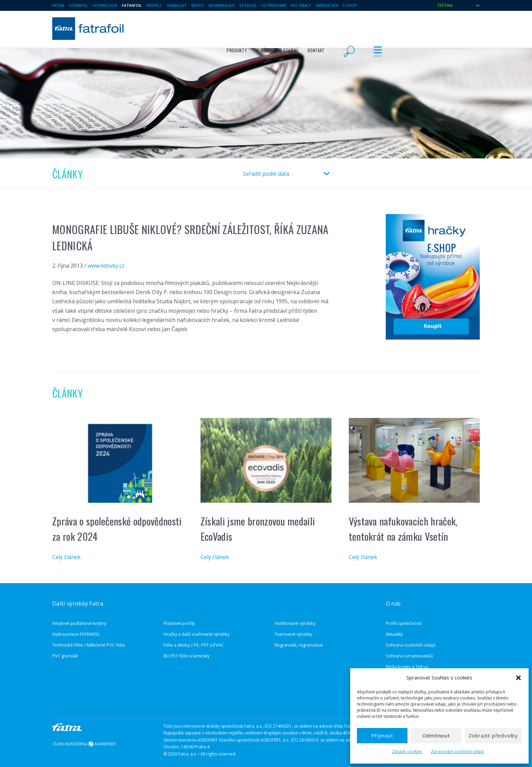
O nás (356, 28)
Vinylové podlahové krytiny (79, 623)
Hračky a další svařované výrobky (196, 634)
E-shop (350, 5)
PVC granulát (65, 656)
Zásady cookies (407, 752)
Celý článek (66, 557)
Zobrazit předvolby (493, 735)
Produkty (331, 28)
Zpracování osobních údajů (457, 752)
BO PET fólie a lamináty (186, 656)
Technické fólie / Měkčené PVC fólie (89, 645)
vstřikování (274, 5)
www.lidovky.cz (106, 266)
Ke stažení (382, 28)
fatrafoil (132, 5)
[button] (518, 678)
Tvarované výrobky (293, 634)
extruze (248, 5)
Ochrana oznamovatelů (409, 656)
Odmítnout (436, 735)
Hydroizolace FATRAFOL (76, 634)
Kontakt (410, 28)
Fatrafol (78, 5)
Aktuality (394, 634)
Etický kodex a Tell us (407, 667)
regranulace (222, 5)
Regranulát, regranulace (299, 645)
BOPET (198, 5)
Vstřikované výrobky (295, 623)
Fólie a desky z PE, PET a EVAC (194, 645)
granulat (177, 5)
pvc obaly (301, 5)
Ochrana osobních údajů (411, 645)
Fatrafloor (105, 5)
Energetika (327, 5)
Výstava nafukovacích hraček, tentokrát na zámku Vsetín (403, 529)
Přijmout (382, 735)
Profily (154, 5)
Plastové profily (179, 623)
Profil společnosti (404, 623)
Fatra (58, 5)
